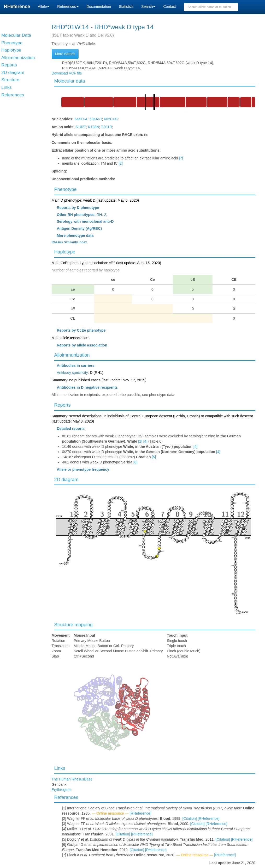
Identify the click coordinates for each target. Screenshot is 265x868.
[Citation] (189, 819)
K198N (94, 127)
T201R (107, 127)
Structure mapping (73, 625)
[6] (136, 462)
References (66, 797)
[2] (121, 163)
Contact (169, 7)
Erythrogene (62, 790)
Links (60, 768)
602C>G (111, 119)
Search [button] (148, 7)
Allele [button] (44, 7)
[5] (154, 457)
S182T (81, 127)
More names (65, 54)
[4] (145, 441)
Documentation (99, 7)
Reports (63, 405)
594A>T (96, 119)
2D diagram (66, 480)
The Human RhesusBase (72, 779)
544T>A (81, 119)
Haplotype (65, 252)
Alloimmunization (72, 355)
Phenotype (66, 189)
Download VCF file (67, 73)
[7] (181, 158)
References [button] (68, 7)
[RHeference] (140, 813)
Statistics (126, 7)
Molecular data (70, 81)
